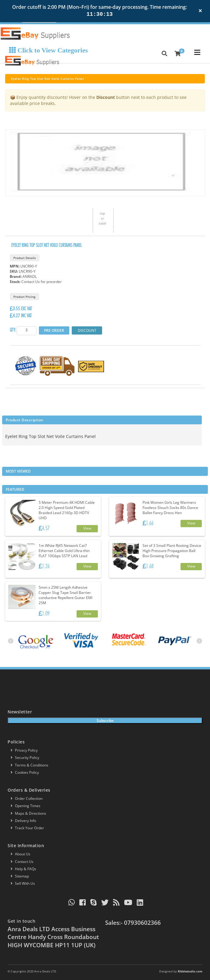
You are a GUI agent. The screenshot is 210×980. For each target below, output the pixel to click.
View (87, 528)
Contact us (22, 862)
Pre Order (54, 330)
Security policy (25, 758)
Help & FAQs (23, 869)
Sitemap (20, 876)
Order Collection (27, 798)
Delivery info (23, 821)
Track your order (27, 828)
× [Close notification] (200, 11)
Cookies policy (25, 772)
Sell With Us (23, 883)
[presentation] (11, 641)
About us (21, 854)
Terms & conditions (29, 765)
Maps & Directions (28, 813)
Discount (87, 330)
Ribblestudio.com (190, 971)
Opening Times (26, 806)
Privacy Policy (24, 750)
